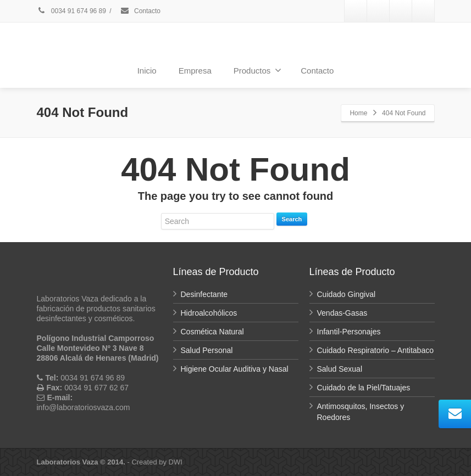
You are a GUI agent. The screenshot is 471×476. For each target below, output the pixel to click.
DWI (176, 462)
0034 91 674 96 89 (71, 11)
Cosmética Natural (212, 332)
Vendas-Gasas (342, 313)
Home (358, 113)
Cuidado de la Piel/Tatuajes (364, 388)
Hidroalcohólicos (209, 313)
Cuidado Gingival (347, 294)
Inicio (147, 71)
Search (292, 219)
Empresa (195, 71)
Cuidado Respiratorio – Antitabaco (375, 350)
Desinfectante (204, 294)
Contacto (140, 11)
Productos (258, 70)
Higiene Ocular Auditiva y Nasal (235, 369)
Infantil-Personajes (349, 332)
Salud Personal (207, 350)
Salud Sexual (340, 369)
